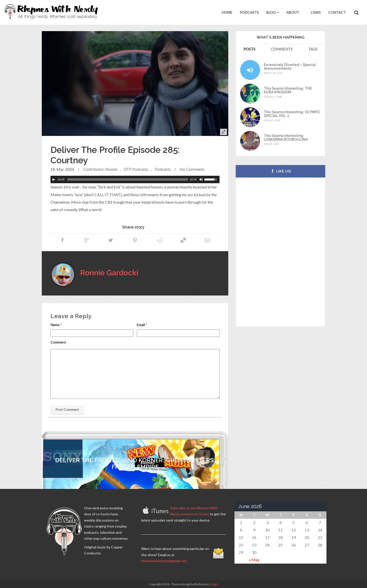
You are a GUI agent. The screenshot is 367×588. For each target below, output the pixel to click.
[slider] (128, 179)
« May (254, 560)
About (293, 12)
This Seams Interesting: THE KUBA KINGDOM (288, 90)
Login (214, 584)
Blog (273, 12)
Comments (282, 49)
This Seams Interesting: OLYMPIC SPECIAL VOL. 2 (292, 114)
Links (315, 12)
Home (227, 12)
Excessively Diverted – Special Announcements (290, 67)
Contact (337, 12)
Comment (58, 342)
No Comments (192, 169)
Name (55, 325)
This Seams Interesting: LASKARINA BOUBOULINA (286, 138)
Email (141, 325)
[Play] (54, 179)
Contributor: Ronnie (100, 169)
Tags (313, 49)
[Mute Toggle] (201, 179)
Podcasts (249, 12)
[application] (135, 179)
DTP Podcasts (136, 169)
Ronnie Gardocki (109, 273)
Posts (249, 49)
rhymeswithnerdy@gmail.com (164, 561)
